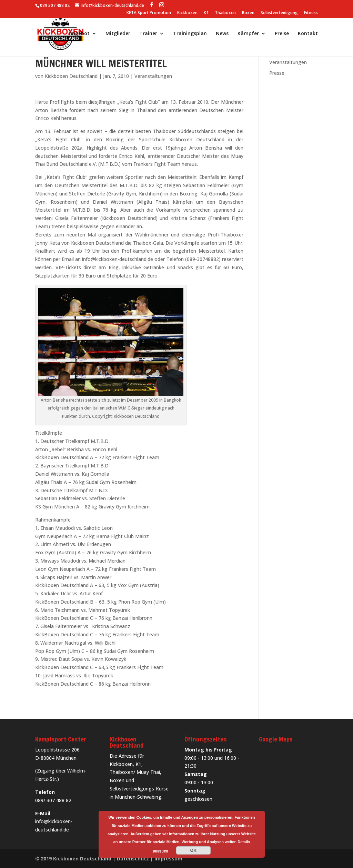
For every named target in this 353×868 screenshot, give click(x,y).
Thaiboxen (225, 13)
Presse (277, 73)
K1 (206, 13)
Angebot (79, 34)
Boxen (248, 13)
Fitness (311, 13)
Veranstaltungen (153, 76)
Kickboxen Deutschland (71, 76)
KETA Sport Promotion (149, 13)
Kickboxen (187, 13)
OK (193, 850)
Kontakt (308, 34)
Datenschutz (133, 859)
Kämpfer (248, 34)
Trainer (148, 34)
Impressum (168, 859)
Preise (282, 34)
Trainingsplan (190, 34)
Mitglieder (118, 34)
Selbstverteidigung (279, 13)
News (222, 34)
